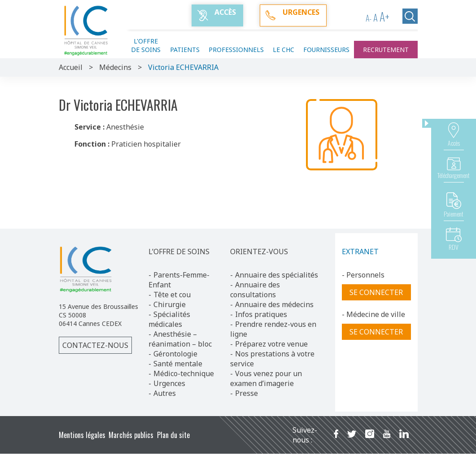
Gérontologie (175, 354)
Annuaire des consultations (255, 290)
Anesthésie (125, 127)
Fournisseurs (326, 50)
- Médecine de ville (373, 314)
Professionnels (236, 50)
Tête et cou (172, 295)
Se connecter (376, 292)
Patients (185, 50)
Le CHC (284, 50)
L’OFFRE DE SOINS (179, 252)
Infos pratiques (261, 314)
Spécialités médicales (169, 319)
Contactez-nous (95, 345)
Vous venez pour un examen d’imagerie (266, 378)
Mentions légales (82, 435)
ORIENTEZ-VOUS (259, 252)
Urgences (169, 383)
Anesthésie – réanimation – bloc (180, 339)
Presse (247, 393)
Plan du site (173, 435)
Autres (165, 393)
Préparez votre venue (271, 344)
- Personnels (363, 275)
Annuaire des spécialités (277, 275)
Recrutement (386, 50)
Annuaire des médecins (274, 304)
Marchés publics (131, 435)
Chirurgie (170, 304)
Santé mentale (178, 364)
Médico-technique (184, 373)
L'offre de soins (146, 45)
